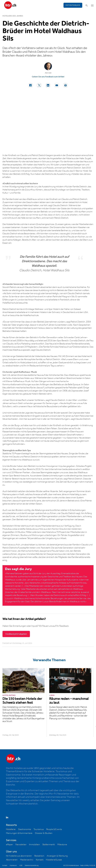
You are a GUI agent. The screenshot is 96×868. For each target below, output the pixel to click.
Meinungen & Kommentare (19, 833)
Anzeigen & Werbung (57, 856)
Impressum (13, 865)
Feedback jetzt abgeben (16, 634)
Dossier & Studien (44, 833)
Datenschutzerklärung (32, 865)
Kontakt (40, 860)
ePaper (9, 845)
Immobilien (34, 845)
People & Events (54, 829)
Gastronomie (25, 829)
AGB (21, 865)
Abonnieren (12, 860)
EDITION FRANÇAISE (73, 5)
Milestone (62, 845)
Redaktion (39, 856)
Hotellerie (11, 829)
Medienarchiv (27, 860)
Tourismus (39, 829)
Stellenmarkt (49, 845)
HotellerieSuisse (54, 860)
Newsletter (21, 845)
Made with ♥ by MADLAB (87, 865)
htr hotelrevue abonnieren (19, 856)
